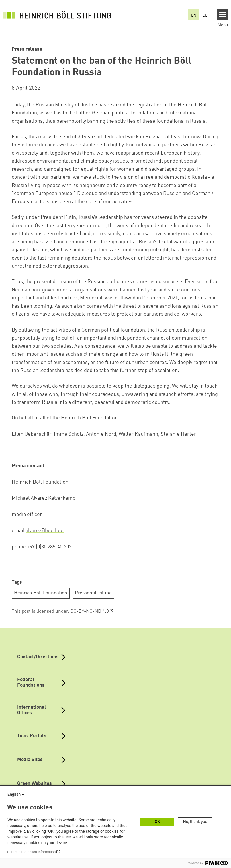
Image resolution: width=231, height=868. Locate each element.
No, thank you (195, 822)
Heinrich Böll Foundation (41, 593)
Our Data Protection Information (31, 852)
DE (205, 15)
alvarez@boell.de (45, 531)
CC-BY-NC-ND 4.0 (90, 611)
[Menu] (223, 15)
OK (157, 822)
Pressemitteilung (93, 593)
